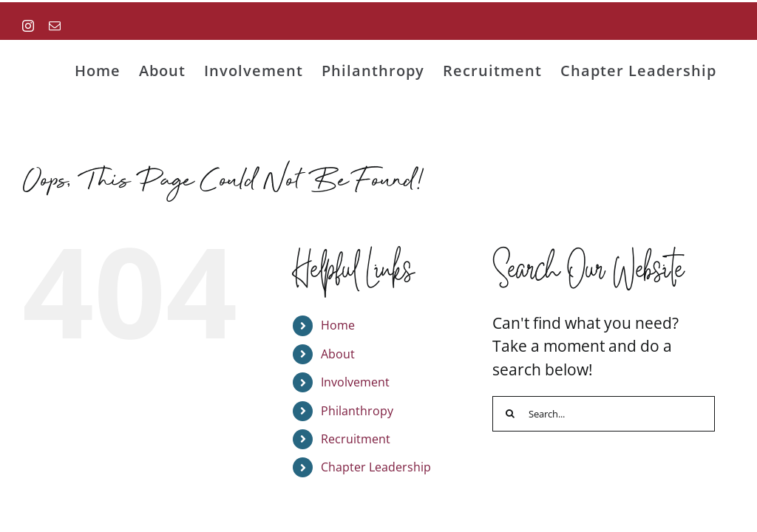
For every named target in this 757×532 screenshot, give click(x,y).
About (338, 354)
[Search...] (604, 414)
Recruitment (356, 439)
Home (338, 325)
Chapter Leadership (376, 467)
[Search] (510, 414)
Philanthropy (357, 411)
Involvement (355, 382)
